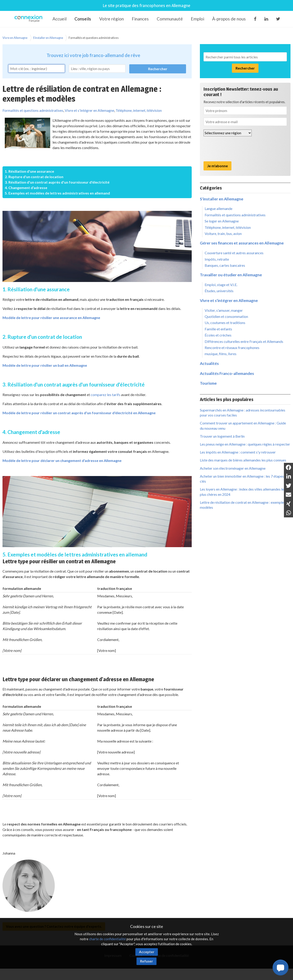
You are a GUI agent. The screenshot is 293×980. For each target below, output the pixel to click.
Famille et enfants (218, 329)
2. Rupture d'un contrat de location (34, 177)
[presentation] (238, 149)
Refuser (146, 961)
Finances (140, 19)
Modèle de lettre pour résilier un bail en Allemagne (45, 365)
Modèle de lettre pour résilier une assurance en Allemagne (51, 318)
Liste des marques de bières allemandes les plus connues (243, 460)
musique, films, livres (221, 354)
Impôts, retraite (217, 259)
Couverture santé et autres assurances (234, 253)
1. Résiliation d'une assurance (29, 171)
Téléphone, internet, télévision (139, 110)
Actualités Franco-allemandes (227, 373)
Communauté (170, 19)
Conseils (83, 19)
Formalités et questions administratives (94, 38)
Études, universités (219, 291)
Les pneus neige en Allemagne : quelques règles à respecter (245, 444)
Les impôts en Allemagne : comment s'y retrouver (238, 452)
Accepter (147, 952)
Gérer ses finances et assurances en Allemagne (242, 243)
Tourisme (208, 383)
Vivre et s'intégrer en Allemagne (89, 110)
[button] (281, 968)
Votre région (112, 19)
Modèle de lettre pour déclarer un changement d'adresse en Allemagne (62, 460)
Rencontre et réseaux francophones (232, 348)
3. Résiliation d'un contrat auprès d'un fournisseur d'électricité (57, 182)
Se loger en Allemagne (222, 221)
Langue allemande (219, 208)
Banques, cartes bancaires (225, 265)
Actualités (209, 363)
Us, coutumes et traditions (225, 323)
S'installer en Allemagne (48, 38)
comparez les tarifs (106, 395)
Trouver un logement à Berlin (222, 436)
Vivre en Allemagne (15, 38)
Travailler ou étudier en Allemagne (231, 275)
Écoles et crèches (218, 335)
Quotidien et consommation (226, 316)
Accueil (60, 19)
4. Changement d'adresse (26, 188)
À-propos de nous (229, 19)
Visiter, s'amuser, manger (224, 310)
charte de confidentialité (107, 939)
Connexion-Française (29, 19)
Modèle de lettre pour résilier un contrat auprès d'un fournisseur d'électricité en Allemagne (79, 413)
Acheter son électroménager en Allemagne (233, 468)
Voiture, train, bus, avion (223, 233)
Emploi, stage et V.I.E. (221, 285)
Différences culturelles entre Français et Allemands (244, 341)
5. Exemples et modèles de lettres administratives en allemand (57, 193)
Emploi (197, 19)
